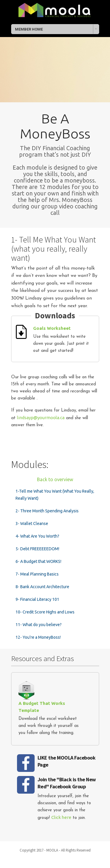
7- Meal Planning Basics (37, 574)
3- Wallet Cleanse (32, 524)
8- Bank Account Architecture (42, 587)
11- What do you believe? (39, 625)
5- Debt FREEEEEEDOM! (37, 549)
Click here (61, 817)
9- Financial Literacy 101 (37, 599)
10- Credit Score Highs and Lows (45, 612)
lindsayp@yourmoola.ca (41, 418)
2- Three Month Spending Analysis (47, 511)
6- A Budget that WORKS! (38, 561)
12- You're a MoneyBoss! (38, 637)
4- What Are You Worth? (37, 536)
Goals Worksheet (52, 328)
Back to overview (55, 479)
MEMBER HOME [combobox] (29, 29)
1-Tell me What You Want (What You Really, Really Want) (55, 495)
